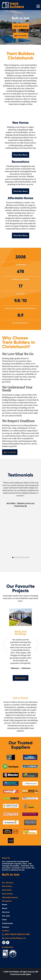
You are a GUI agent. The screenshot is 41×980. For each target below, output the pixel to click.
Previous (5, 645)
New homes (7, 886)
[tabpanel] (20, 494)
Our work (6, 916)
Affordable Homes (10, 897)
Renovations (7, 894)
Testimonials (7, 923)
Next (36, 645)
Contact (6, 927)
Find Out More (21, 155)
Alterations (7, 890)
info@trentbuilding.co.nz (16, 938)
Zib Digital (27, 974)
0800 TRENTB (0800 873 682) (17, 934)
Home (5, 905)
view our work (20, 26)
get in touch (21, 36)
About (5, 908)
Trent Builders (14, 972)
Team (4, 920)
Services (6, 912)
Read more (21, 678)
